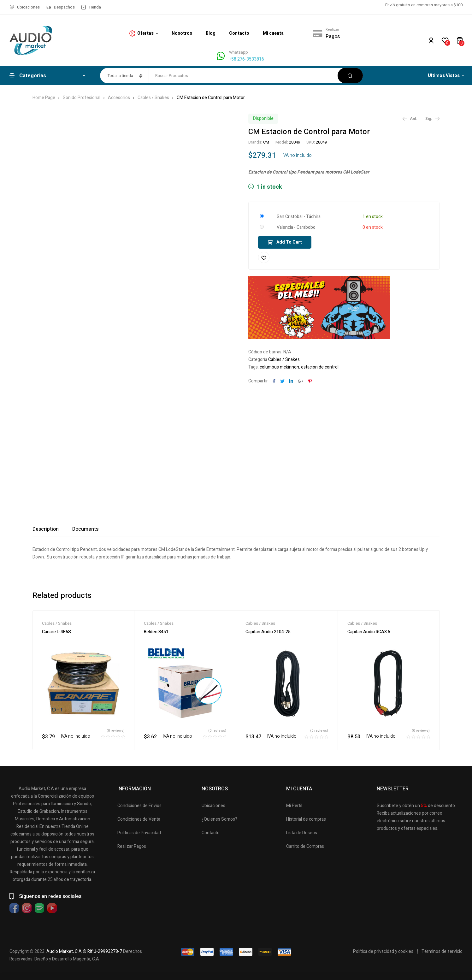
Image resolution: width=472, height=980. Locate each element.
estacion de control (320, 367)
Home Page (44, 98)
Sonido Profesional (82, 98)
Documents (85, 529)
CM (266, 142)
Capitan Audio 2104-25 (268, 632)
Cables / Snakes (153, 98)
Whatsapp (239, 52)
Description (46, 529)
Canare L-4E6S (56, 632)
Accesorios (119, 98)
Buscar (350, 76)
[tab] (46, 529)
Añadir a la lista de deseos (264, 257)
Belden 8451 (156, 632)
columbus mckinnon (279, 367)
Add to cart (289, 242)
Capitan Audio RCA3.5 (369, 632)
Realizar (332, 30)
